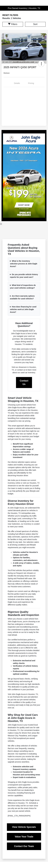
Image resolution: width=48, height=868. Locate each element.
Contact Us (24, 382)
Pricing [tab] (31, 83)
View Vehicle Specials (24, 827)
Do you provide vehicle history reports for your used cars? (24, 276)
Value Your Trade (24, 837)
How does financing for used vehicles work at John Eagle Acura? (23, 309)
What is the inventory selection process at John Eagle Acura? (24, 264)
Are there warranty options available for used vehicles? (22, 297)
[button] (41, 64)
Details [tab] (17, 83)
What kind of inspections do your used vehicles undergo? (23, 287)
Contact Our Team (24, 846)
